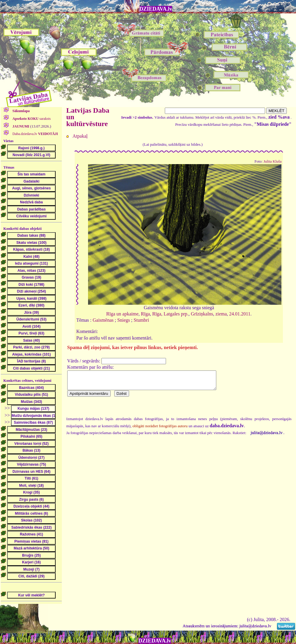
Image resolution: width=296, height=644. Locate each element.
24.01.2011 (240, 314)
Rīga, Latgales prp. (170, 314)
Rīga (145, 314)
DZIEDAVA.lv (156, 9)
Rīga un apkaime (122, 314)
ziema (221, 314)
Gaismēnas (103, 320)
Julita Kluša (273, 161)
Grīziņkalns (202, 314)
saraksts (31, 119)
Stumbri (141, 320)
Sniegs (124, 320)
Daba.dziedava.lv (35, 134)
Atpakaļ (80, 136)
